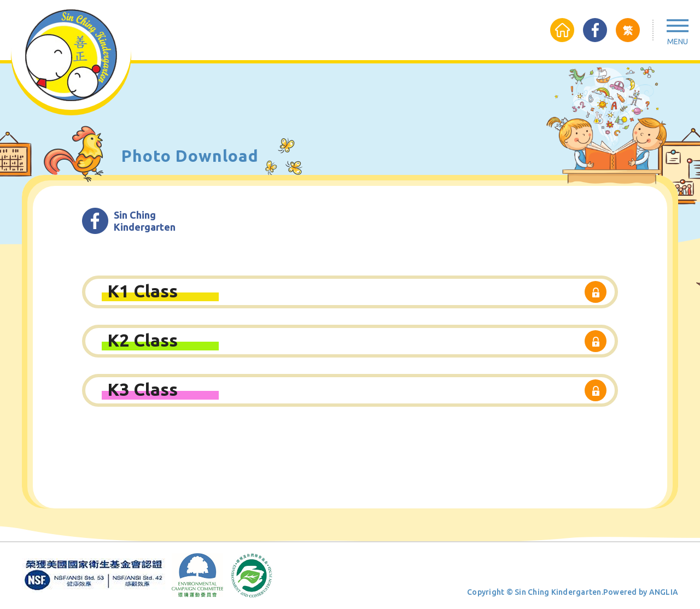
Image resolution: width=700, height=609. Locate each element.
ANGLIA (664, 592)
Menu (678, 42)
